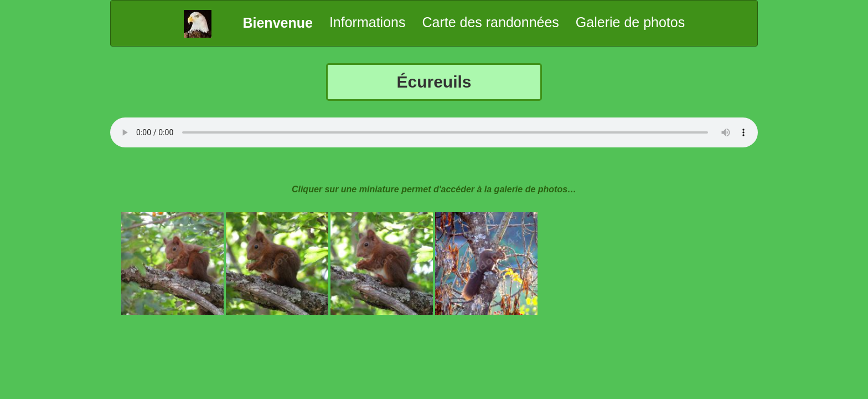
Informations (368, 22)
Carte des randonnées (490, 22)
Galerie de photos (630, 22)
